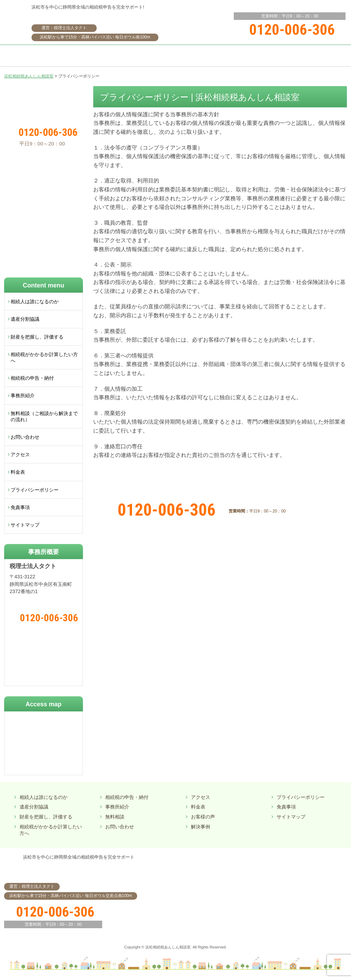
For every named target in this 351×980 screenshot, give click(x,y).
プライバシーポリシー (35, 490)
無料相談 (115, 817)
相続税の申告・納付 (32, 378)
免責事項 (20, 507)
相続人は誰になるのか (35, 302)
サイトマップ (25, 525)
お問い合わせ (25, 437)
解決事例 (201, 827)
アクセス (20, 454)
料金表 (18, 472)
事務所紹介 (23, 395)
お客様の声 (203, 817)
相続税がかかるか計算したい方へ (44, 357)
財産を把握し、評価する (37, 337)
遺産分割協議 (25, 319)
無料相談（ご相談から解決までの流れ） (44, 416)
